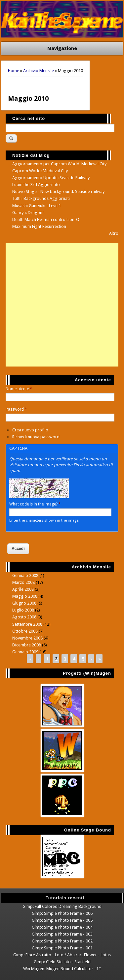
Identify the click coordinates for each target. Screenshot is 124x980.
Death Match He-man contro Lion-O (46, 219)
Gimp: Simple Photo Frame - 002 (62, 941)
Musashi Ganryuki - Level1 (37, 206)
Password (16, 409)
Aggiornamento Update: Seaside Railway (51, 178)
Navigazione (62, 48)
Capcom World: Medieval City (40, 171)
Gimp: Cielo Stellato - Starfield (62, 962)
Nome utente (19, 389)
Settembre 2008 (27, 624)
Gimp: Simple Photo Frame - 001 (62, 948)
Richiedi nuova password (36, 437)
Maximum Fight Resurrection (39, 226)
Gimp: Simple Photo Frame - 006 (62, 913)
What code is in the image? (35, 504)
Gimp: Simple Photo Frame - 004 (62, 927)
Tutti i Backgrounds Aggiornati (41, 198)
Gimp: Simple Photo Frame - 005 (62, 920)
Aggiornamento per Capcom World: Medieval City (59, 164)
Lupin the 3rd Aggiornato (36, 185)
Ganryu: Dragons (28, 213)
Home (14, 71)
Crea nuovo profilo (30, 430)
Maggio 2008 (25, 596)
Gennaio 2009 (25, 652)
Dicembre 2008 (27, 645)
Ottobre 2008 (25, 631)
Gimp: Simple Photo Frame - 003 (62, 934)
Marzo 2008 (23, 582)
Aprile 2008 (23, 589)
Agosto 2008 (24, 617)
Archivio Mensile (39, 71)
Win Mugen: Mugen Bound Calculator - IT (62, 969)
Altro (114, 233)
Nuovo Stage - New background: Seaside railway (58, 191)
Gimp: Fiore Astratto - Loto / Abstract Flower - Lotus (62, 955)
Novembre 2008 (27, 638)
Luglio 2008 (23, 610)
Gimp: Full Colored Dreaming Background (62, 906)
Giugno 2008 (24, 603)
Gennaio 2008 (25, 575)
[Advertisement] (62, 305)
